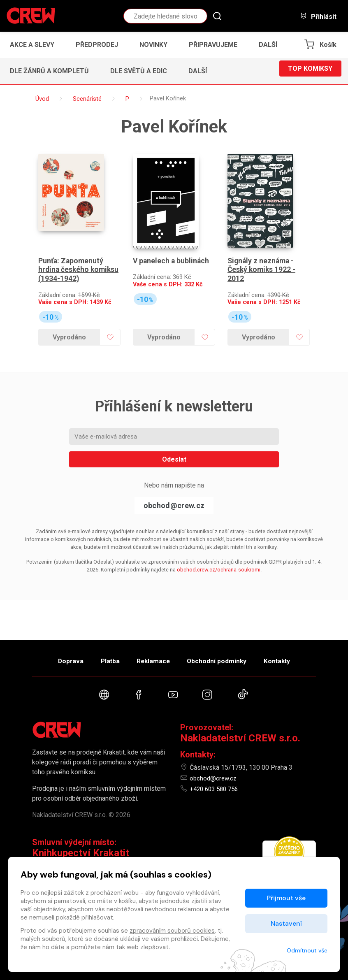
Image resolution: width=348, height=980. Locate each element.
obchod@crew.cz (174, 487)
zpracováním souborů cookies (172, 931)
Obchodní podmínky (223, 656)
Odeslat (174, 440)
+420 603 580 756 (216, 789)
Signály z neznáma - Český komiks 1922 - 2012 (262, 251)
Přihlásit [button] (318, 16)
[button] (270, 45)
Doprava (58, 656)
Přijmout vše (286, 898)
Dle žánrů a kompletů (49, 71)
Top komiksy (310, 71)
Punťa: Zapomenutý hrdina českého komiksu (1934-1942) (74, 251)
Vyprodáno (68, 318)
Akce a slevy (32, 45)
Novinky (153, 45)
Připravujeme (213, 45)
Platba (103, 656)
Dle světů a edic (139, 71)
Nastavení (286, 923)
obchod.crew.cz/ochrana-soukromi (219, 551)
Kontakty (290, 656)
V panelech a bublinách (172, 242)
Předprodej (97, 45)
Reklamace (153, 656)
